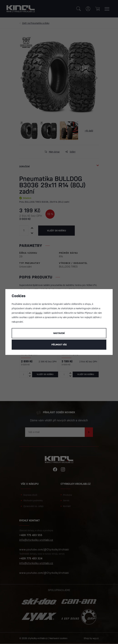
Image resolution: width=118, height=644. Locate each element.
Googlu (39, 313)
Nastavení (59, 333)
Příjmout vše (59, 345)
